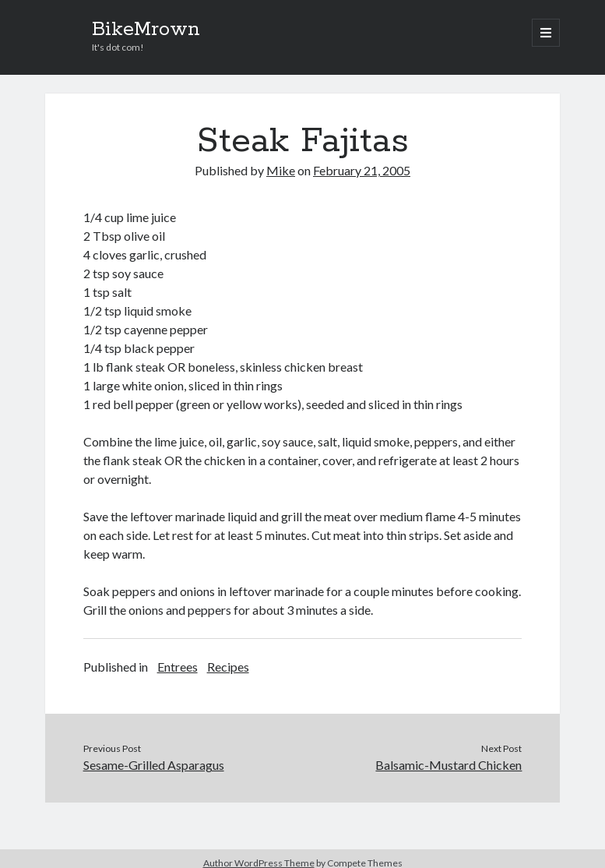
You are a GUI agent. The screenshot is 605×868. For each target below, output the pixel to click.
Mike (281, 170)
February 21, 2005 (362, 170)
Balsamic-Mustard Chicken (448, 765)
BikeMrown (146, 30)
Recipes (228, 667)
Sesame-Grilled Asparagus (154, 765)
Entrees (178, 667)
